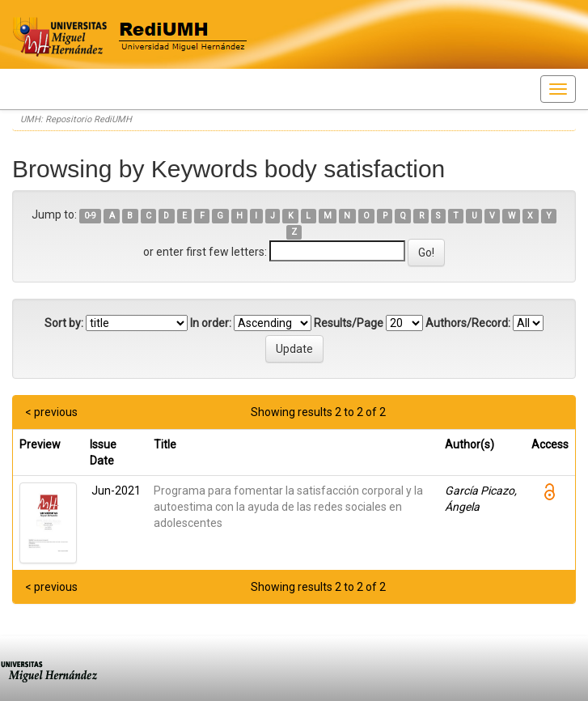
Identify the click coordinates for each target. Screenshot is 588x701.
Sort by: (64, 323)
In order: (211, 323)
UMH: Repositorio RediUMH (76, 119)
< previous (51, 412)
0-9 (90, 216)
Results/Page (349, 323)
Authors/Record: (468, 323)
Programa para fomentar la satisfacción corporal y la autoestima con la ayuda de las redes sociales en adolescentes (288, 507)
